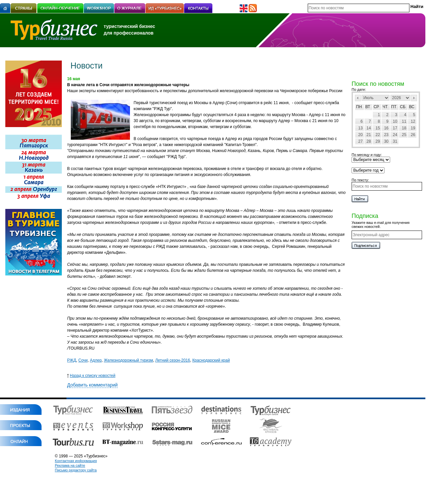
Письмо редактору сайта (76, 470)
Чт (385, 107)
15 (378, 128)
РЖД (72, 360)
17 (395, 128)
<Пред (358, 98)
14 (369, 128)
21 (369, 135)
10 (395, 121)
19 (413, 128)
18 (404, 128)
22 (378, 135)
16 (386, 128)
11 (404, 121)
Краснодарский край (211, 360)
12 (413, 121)
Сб (403, 107)
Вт (368, 107)
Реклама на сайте (70, 465)
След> (414, 98)
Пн (359, 107)
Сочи (83, 360)
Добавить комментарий (92, 385)
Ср (376, 107)
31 (395, 141)
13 (360, 128)
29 (378, 141)
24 (395, 135)
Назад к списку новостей (91, 376)
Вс (412, 107)
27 (360, 141)
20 (360, 135)
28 (369, 141)
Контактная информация (76, 461)
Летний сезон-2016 (173, 360)
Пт (394, 107)
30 (386, 141)
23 (386, 135)
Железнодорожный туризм (128, 360)
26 (413, 135)
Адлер (96, 360)
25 (404, 135)
